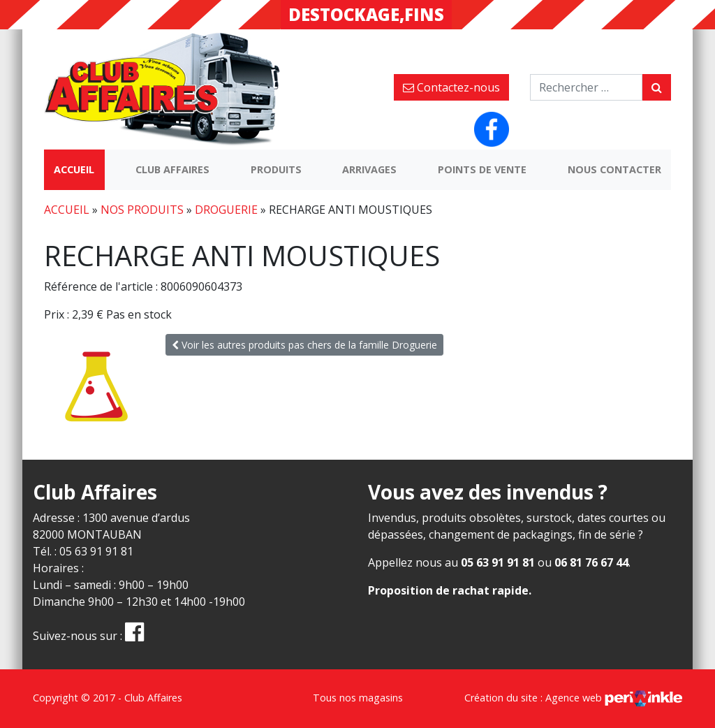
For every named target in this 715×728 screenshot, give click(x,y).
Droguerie (226, 210)
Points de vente (482, 169)
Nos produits (142, 210)
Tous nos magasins (358, 698)
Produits (276, 169)
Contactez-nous (451, 87)
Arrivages (369, 169)
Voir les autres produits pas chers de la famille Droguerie (304, 345)
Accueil (74, 169)
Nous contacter (614, 169)
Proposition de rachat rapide (448, 590)
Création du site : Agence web (573, 698)
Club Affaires (172, 169)
